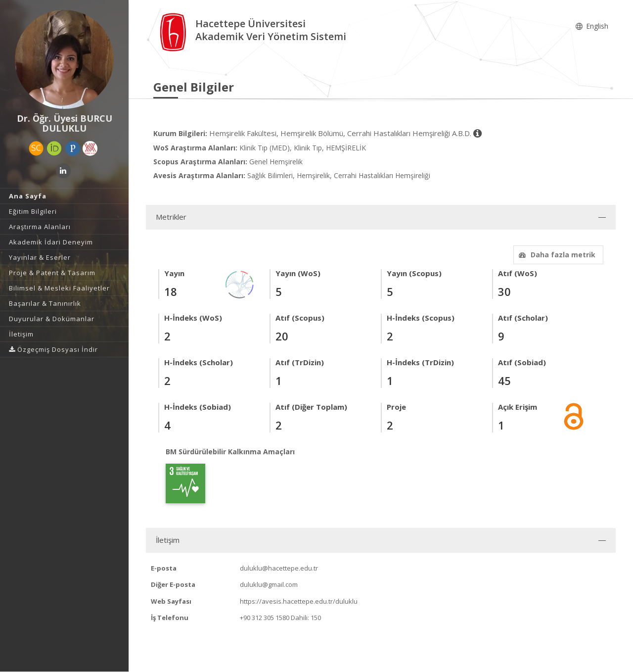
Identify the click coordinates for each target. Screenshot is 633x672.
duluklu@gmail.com (269, 584)
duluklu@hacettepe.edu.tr (279, 568)
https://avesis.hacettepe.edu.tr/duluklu (299, 601)
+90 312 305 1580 (265, 618)
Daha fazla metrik (556, 255)
